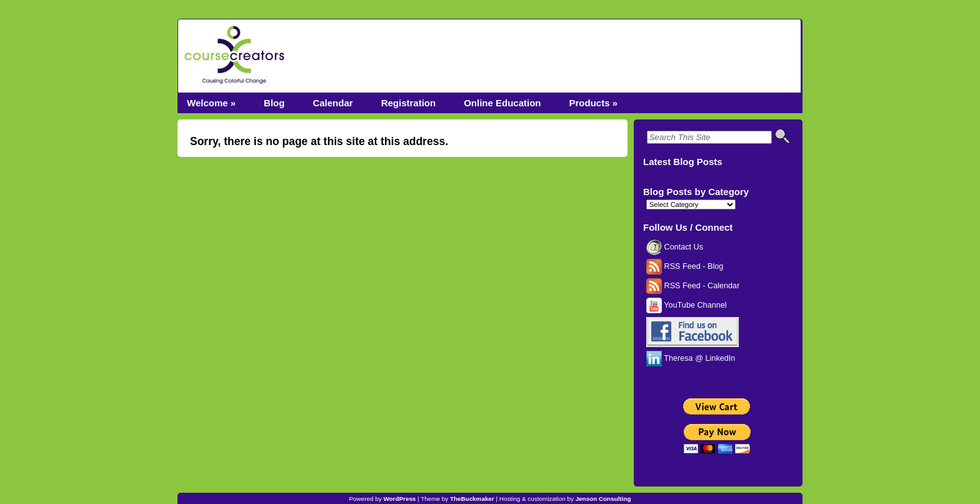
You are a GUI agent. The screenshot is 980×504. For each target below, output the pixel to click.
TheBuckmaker (472, 499)
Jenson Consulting (603, 499)
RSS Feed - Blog (685, 266)
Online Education (502, 103)
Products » (593, 103)
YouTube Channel (687, 305)
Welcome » (211, 103)
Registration (409, 103)
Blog (274, 103)
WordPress (399, 499)
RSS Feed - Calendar (693, 286)
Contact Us (675, 247)
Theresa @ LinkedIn (691, 358)
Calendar (332, 103)
